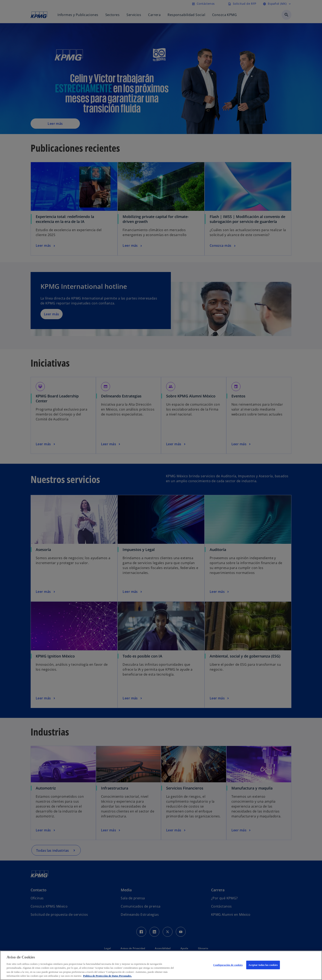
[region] (161, 965)
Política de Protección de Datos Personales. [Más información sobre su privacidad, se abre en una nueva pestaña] (108, 976)
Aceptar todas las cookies (263, 965)
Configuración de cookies (228, 965)
